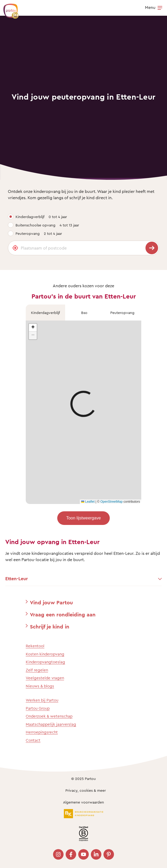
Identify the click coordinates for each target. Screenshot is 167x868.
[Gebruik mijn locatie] (15, 248)
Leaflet (88, 502)
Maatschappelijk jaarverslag (51, 724)
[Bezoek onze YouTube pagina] (83, 854)
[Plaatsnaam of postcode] (83, 248)
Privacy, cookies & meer (86, 790)
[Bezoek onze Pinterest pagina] (109, 854)
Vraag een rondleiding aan (63, 614)
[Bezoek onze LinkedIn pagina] (96, 854)
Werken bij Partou (42, 700)
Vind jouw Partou (51, 602)
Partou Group (38, 708)
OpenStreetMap (111, 502)
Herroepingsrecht (42, 732)
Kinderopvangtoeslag (45, 662)
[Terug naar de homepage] (8, 8)
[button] (33, 328)
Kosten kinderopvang (45, 654)
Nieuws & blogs (40, 686)
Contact (33, 740)
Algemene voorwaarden (83, 802)
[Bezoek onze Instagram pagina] (58, 854)
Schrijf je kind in (50, 626)
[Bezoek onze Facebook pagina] (71, 854)
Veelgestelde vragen (45, 678)
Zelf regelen (37, 670)
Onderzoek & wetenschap (49, 716)
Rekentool (35, 646)
